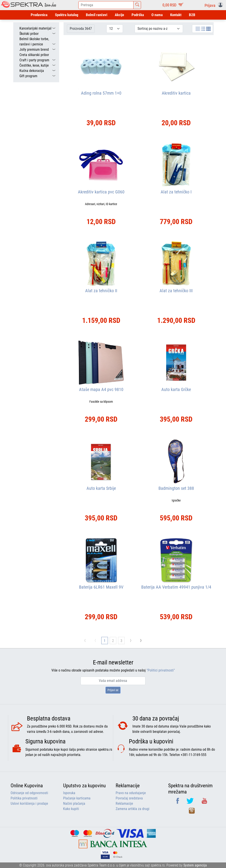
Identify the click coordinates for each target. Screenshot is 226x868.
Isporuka (69, 793)
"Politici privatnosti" (161, 670)
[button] (215, 5)
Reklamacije (124, 803)
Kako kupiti (71, 809)
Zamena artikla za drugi (133, 809)
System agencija (195, 865)
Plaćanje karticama (77, 798)
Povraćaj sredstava (129, 798)
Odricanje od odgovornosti (29, 793)
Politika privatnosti (24, 798)
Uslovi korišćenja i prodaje (29, 803)
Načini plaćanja (74, 803)
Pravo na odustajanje (131, 793)
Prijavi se (113, 690)
